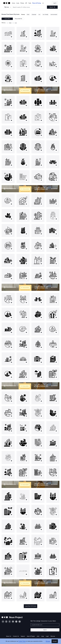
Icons (18, 3)
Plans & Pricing (37, 3)
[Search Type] (8, 7)
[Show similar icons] (11, 37)
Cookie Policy (22, 641)
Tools (30, 3)
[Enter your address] (45, 625)
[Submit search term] (52, 7)
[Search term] (29, 7)
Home (14, 3)
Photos (22, 3)
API (26, 3)
